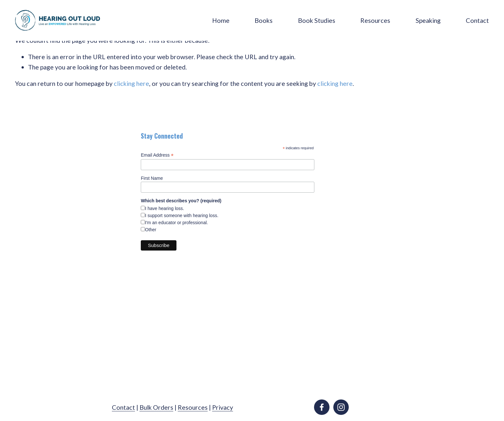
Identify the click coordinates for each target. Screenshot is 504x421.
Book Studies (317, 20)
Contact (477, 20)
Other (151, 230)
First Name (152, 178)
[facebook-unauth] (322, 407)
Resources (375, 20)
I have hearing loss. (164, 208)
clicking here (131, 83)
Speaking (428, 20)
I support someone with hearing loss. (182, 215)
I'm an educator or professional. (176, 223)
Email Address (157, 155)
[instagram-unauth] (341, 407)
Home (221, 20)
